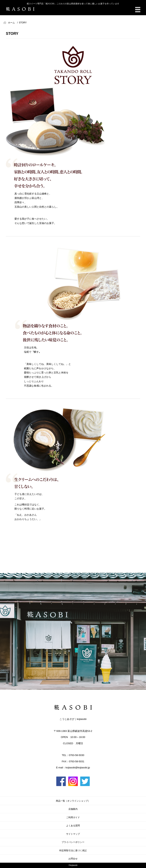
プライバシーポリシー (73, 842)
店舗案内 (73, 809)
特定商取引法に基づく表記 (73, 850)
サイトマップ (73, 834)
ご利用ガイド (73, 817)
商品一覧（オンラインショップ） (73, 801)
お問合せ (73, 859)
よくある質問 (73, 826)
